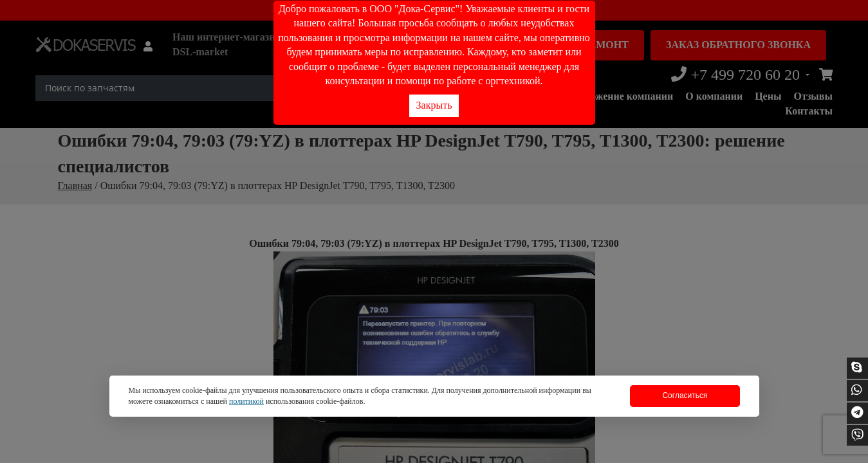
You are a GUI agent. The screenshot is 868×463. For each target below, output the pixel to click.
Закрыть (434, 105)
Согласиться (685, 395)
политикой (246, 401)
